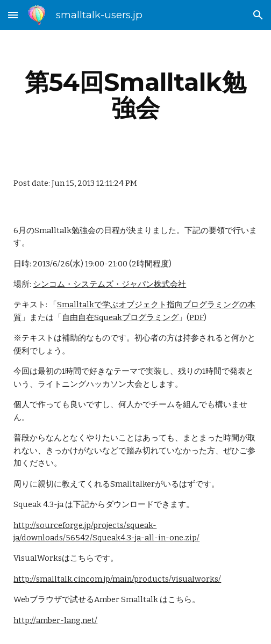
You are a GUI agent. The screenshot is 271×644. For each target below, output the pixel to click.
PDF (197, 317)
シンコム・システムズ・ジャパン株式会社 (109, 284)
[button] (13, 15)
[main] (135, 95)
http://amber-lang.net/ (55, 620)
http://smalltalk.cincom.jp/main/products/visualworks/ (117, 579)
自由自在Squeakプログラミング (120, 317)
